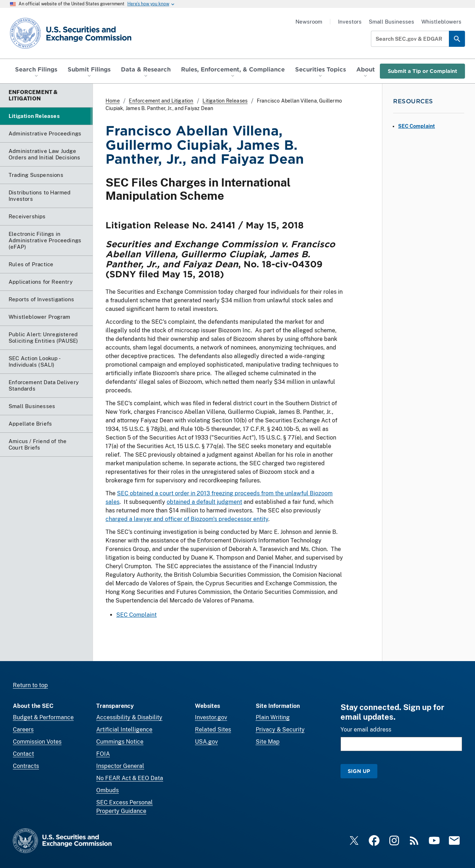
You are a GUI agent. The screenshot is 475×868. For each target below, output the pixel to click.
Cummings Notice (120, 742)
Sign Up (359, 771)
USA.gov (206, 742)
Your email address (366, 730)
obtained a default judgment (204, 502)
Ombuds (107, 790)
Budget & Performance (43, 717)
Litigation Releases (225, 101)
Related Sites (213, 730)
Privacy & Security (280, 730)
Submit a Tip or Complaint (422, 71)
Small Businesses (391, 22)
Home (113, 101)
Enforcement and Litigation (161, 101)
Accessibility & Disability (129, 717)
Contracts (26, 766)
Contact (23, 754)
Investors (350, 22)
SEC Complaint (136, 615)
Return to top (30, 685)
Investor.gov (211, 717)
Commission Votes (37, 742)
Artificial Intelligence (124, 730)
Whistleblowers (441, 22)
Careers (23, 730)
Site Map (268, 742)
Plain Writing (273, 717)
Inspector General (120, 766)
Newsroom (309, 22)
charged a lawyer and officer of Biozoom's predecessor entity (187, 519)
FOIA (103, 754)
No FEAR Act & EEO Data (130, 778)
